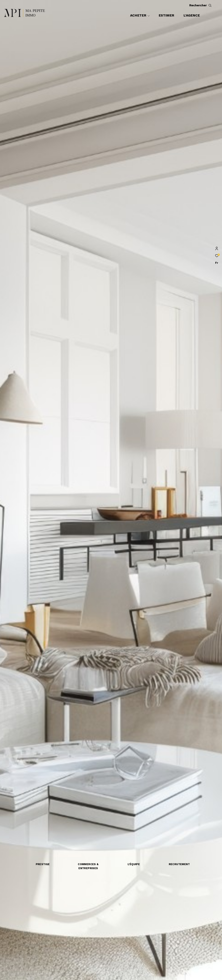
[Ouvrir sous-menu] (149, 16)
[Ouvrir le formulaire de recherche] (207, 5)
